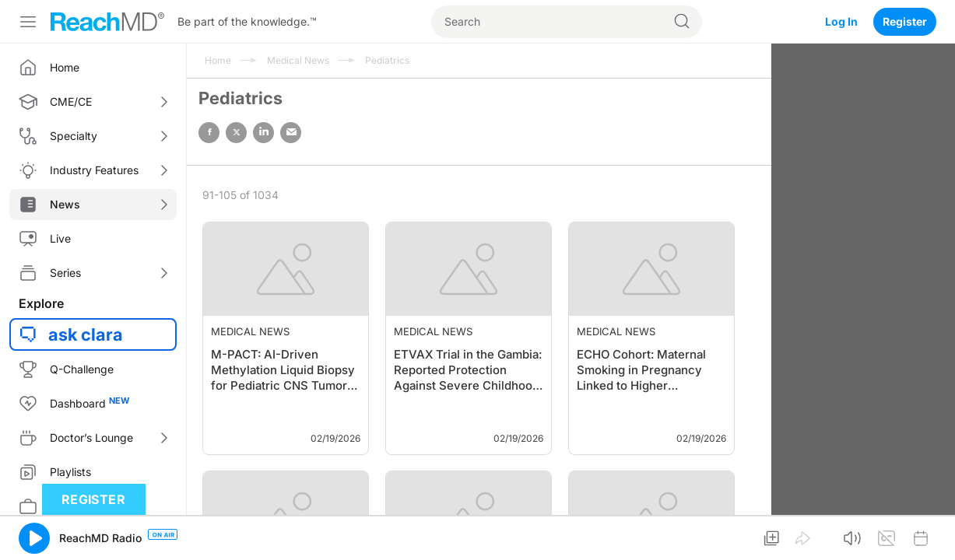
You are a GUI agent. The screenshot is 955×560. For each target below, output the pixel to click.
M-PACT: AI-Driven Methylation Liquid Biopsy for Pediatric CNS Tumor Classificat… (283, 371)
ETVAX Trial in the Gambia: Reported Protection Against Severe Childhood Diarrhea (468, 371)
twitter (236, 133)
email (291, 133)
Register (905, 21)
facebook (209, 133)
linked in (263, 133)
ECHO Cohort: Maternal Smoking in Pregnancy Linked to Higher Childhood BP (641, 371)
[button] (34, 538)
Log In (841, 21)
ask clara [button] (86, 334)
